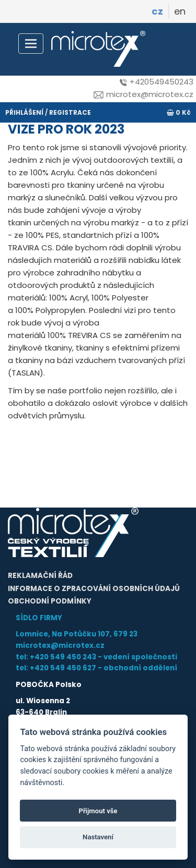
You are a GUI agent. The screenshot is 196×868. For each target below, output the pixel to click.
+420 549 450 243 (63, 657)
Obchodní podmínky (50, 601)
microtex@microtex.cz (143, 94)
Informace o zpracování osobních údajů (94, 589)
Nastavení (98, 837)
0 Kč (179, 112)
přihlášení (24, 112)
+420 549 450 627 (63, 668)
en (180, 11)
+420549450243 (157, 82)
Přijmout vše (98, 811)
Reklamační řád (40, 576)
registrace (70, 112)
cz (157, 11)
